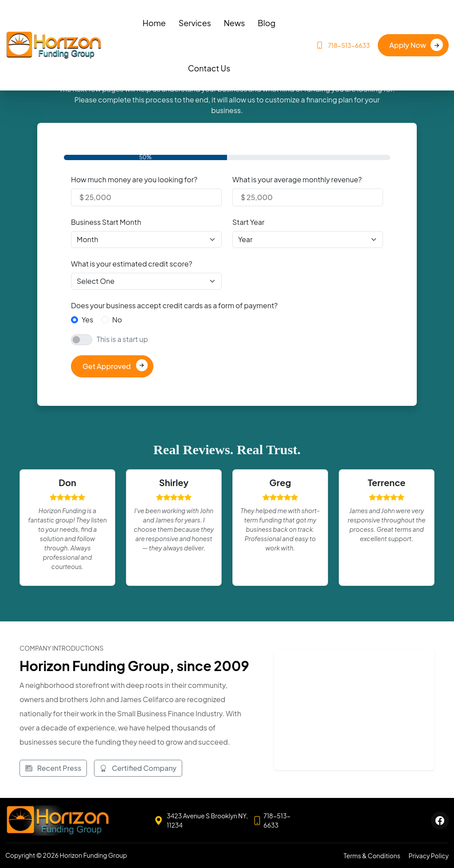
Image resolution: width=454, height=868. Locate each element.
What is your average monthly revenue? (297, 179)
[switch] (82, 340)
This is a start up (122, 339)
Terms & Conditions (372, 856)
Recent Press (53, 768)
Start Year (248, 222)
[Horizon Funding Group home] (58, 821)
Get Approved (107, 366)
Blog (266, 23)
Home (154, 23)
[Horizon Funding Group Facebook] (440, 821)
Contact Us (209, 68)
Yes (87, 320)
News (235, 23)
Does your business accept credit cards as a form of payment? (174, 305)
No (117, 320)
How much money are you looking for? (134, 179)
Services (195, 23)
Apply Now (408, 45)
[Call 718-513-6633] (276, 821)
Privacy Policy (429, 856)
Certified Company (138, 768)
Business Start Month (106, 222)
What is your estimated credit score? (132, 264)
